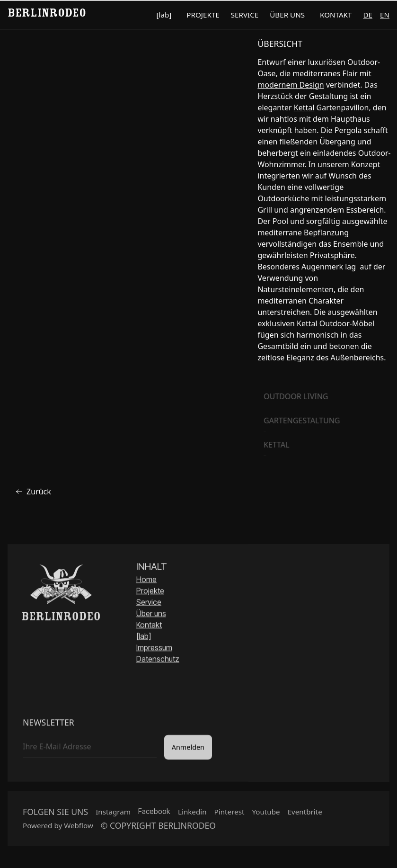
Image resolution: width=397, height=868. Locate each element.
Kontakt (149, 626)
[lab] (144, 637)
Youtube (266, 814)
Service (149, 603)
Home (146, 581)
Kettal (304, 107)
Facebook (154, 814)
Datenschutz (158, 660)
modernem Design (291, 85)
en (385, 15)
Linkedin (192, 814)
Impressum (154, 649)
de (368, 15)
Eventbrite (305, 814)
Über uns (151, 615)
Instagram (113, 814)
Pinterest (229, 814)
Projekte (150, 592)
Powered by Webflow (58, 828)
